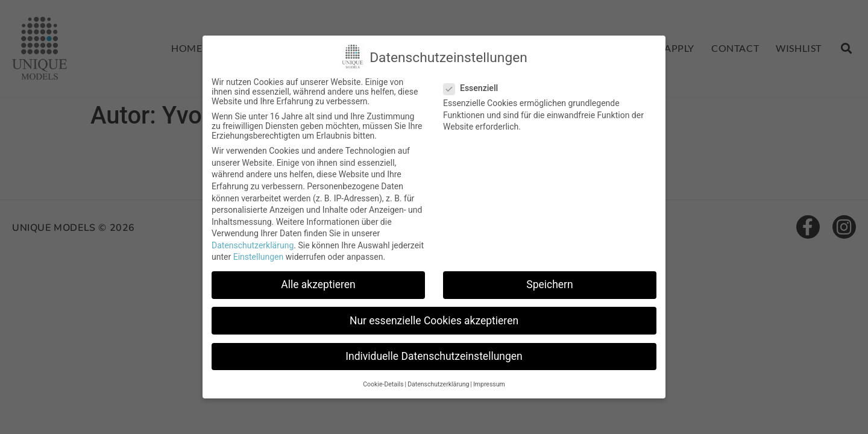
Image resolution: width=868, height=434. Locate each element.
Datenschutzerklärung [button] (438, 384)
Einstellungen (259, 257)
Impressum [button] (489, 384)
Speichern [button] (549, 285)
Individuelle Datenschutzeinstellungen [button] (434, 356)
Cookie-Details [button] (383, 384)
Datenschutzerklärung (253, 245)
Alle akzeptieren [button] (318, 285)
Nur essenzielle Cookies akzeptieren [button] (434, 321)
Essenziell (474, 88)
